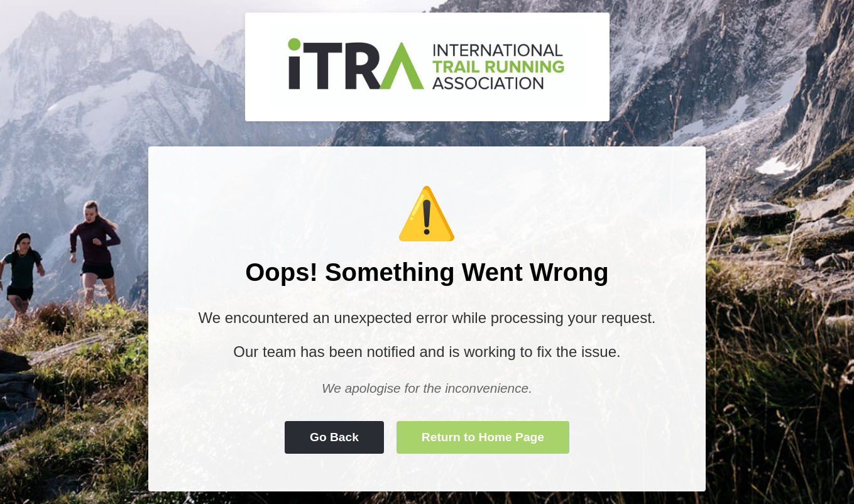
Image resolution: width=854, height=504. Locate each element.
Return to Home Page (483, 437)
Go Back (334, 437)
